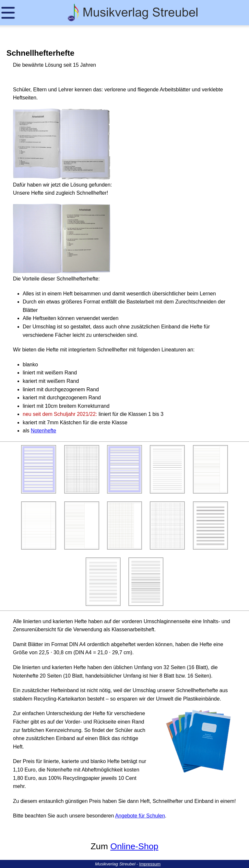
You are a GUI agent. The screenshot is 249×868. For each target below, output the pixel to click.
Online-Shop (134, 846)
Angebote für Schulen (140, 816)
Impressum (150, 864)
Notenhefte (43, 431)
